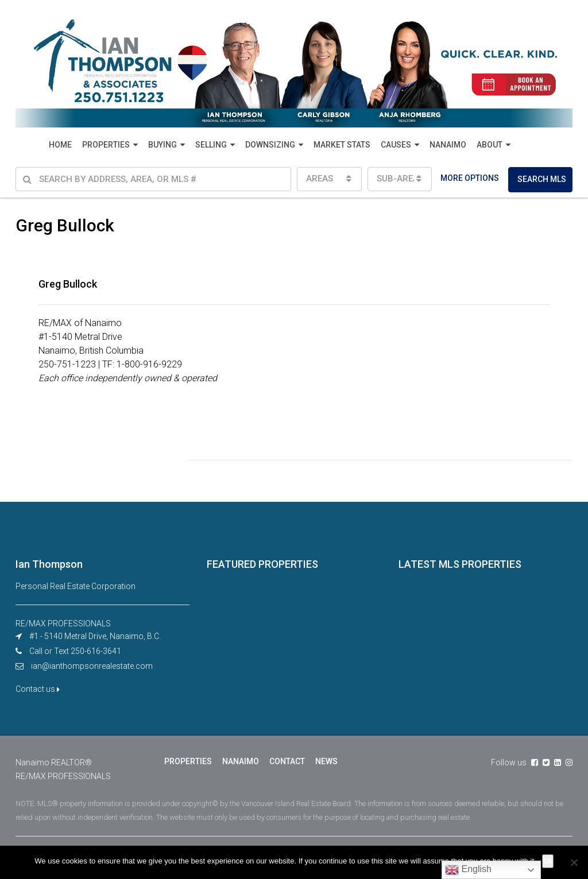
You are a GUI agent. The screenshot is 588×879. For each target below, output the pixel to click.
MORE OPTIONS (470, 178)
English (468, 870)
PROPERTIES (106, 145)
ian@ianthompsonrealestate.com (92, 666)
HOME (60, 145)
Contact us (38, 689)
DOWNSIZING (270, 145)
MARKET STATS (342, 145)
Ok (548, 861)
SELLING (211, 145)
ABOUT (490, 145)
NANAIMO (448, 145)
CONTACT (287, 761)
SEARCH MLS (542, 179)
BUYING (163, 145)
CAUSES (396, 145)
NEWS (326, 761)
